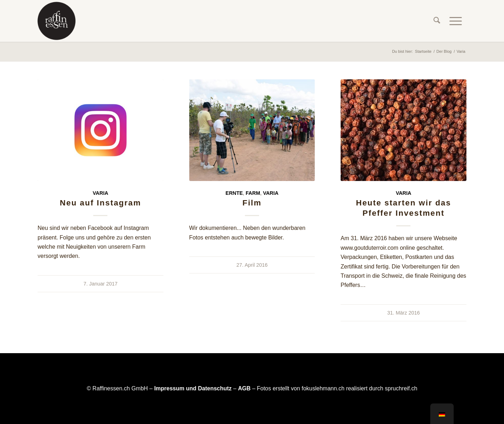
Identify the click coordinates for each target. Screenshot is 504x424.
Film (252, 203)
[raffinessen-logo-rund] (57, 21)
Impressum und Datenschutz (193, 388)
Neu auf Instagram (100, 203)
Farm (253, 193)
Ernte (234, 193)
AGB (244, 388)
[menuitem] (437, 21)
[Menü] (456, 21)
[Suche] (437, 21)
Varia (101, 193)
